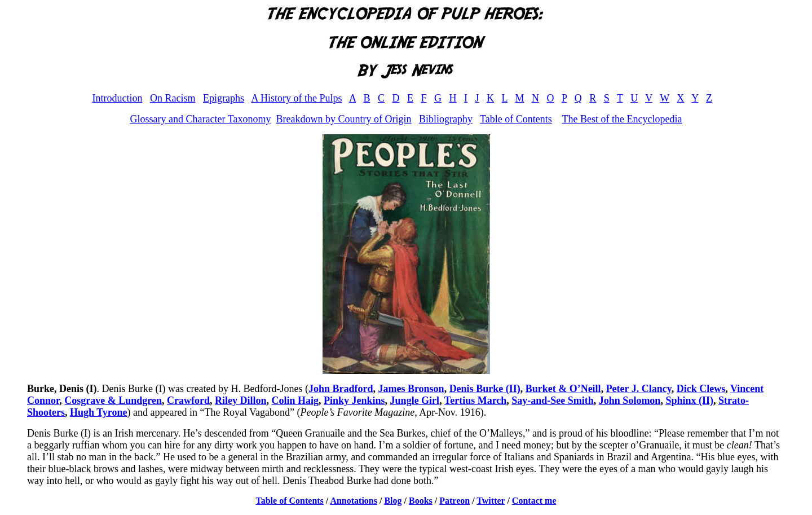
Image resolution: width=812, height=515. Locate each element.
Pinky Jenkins (354, 400)
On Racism (173, 98)
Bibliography (446, 119)
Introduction (117, 98)
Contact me (534, 501)
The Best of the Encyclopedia (622, 119)
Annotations (354, 501)
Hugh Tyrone (99, 412)
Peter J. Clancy (639, 389)
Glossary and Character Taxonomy (201, 119)
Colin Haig (295, 400)
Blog (393, 501)
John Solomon (630, 400)
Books (421, 501)
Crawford (188, 400)
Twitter (491, 501)
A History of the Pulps (296, 98)
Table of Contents (516, 119)
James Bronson (411, 389)
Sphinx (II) (689, 400)
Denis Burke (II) (485, 389)
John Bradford (341, 389)
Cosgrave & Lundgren (113, 400)
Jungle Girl (415, 400)
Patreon (454, 501)
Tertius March (476, 400)
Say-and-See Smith (553, 400)
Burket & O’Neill (563, 389)
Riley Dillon (241, 400)
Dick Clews (701, 389)
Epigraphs (224, 98)
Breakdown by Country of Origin (343, 119)
